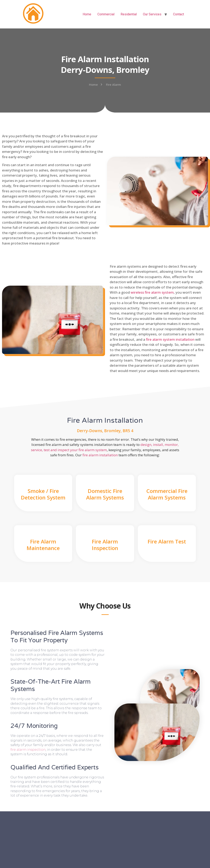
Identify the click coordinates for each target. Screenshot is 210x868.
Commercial (106, 14)
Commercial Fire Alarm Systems (167, 494)
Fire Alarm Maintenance (43, 545)
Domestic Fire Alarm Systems (105, 494)
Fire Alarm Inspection (105, 545)
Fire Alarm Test (167, 541)
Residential (129, 14)
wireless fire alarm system (152, 292)
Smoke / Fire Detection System (43, 494)
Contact (179, 14)
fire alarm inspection (28, 750)
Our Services (152, 14)
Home (87, 14)
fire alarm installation (100, 455)
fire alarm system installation (170, 339)
